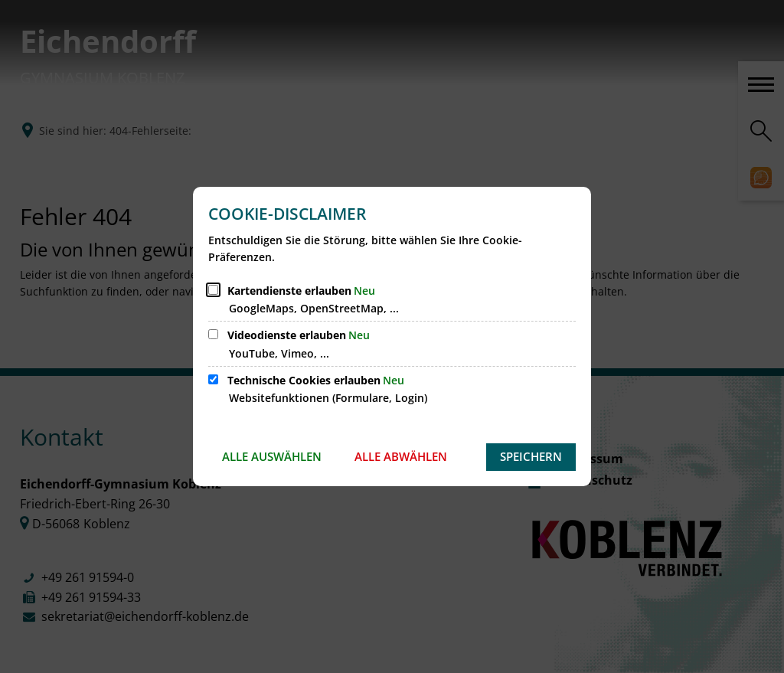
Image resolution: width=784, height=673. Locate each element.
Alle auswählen (272, 456)
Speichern (531, 456)
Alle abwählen (401, 456)
